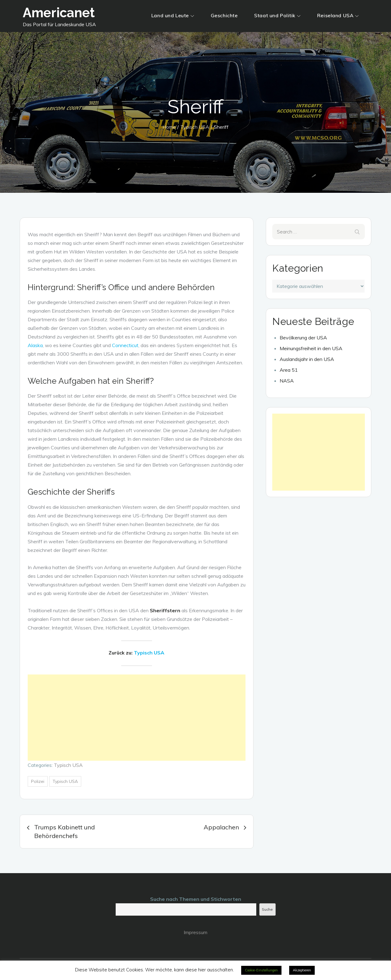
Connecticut (125, 345)
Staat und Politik (277, 15)
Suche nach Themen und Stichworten (196, 899)
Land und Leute (173, 15)
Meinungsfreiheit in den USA (311, 348)
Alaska (35, 345)
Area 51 (289, 370)
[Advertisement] (137, 718)
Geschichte (224, 15)
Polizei (38, 781)
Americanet (59, 13)
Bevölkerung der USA (303, 338)
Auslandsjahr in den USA (307, 359)
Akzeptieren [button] (302, 970)
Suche (267, 909)
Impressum (195, 932)
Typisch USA (149, 653)
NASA (287, 381)
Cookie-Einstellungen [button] (261, 970)
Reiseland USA (338, 15)
